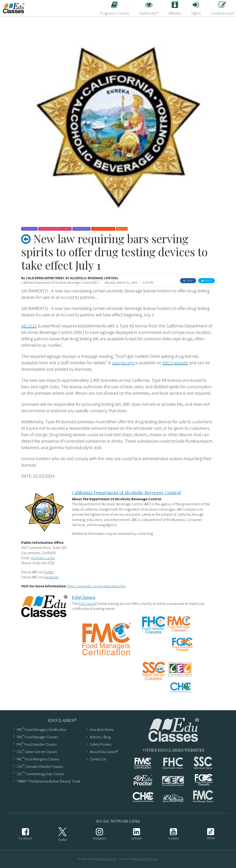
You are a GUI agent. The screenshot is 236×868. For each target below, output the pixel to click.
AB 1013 (29, 326)
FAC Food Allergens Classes (38, 759)
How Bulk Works (102, 730)
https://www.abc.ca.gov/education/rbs (96, 586)
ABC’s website (175, 363)
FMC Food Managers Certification (42, 729)
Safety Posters (101, 744)
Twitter (49, 572)
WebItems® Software (145, 859)
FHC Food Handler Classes (37, 744)
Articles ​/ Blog (100, 737)
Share (188, 281)
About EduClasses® (104, 752)
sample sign (123, 363)
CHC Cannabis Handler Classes (40, 766)
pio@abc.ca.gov (43, 558)
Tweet (206, 281)
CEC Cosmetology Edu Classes (40, 773)
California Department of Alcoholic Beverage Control (72, 278)
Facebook (51, 577)
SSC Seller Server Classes (37, 751)
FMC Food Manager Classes (37, 737)
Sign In (196, 8)
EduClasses (84, 597)
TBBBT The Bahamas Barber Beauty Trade (49, 781)
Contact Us (98, 759)
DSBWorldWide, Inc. (105, 859)
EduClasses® (88, 603)
